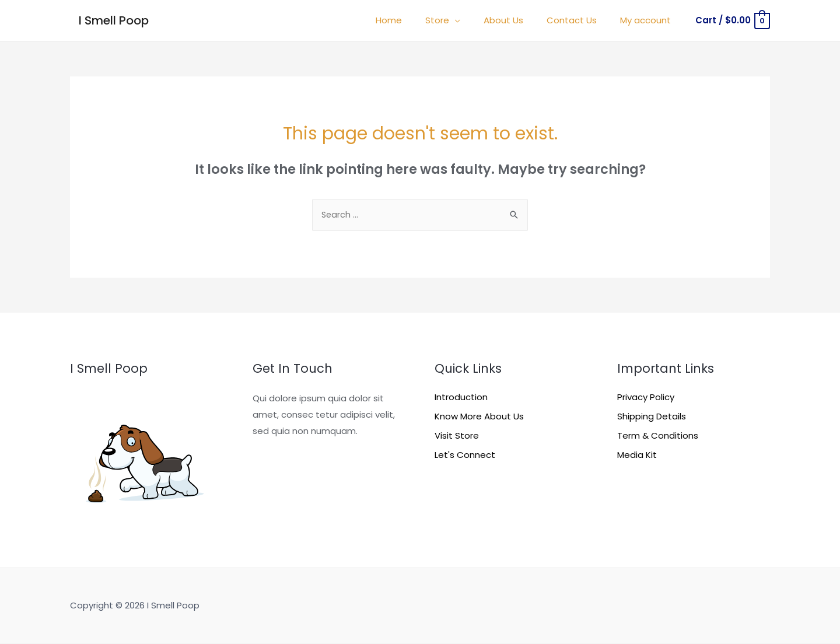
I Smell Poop (114, 20)
